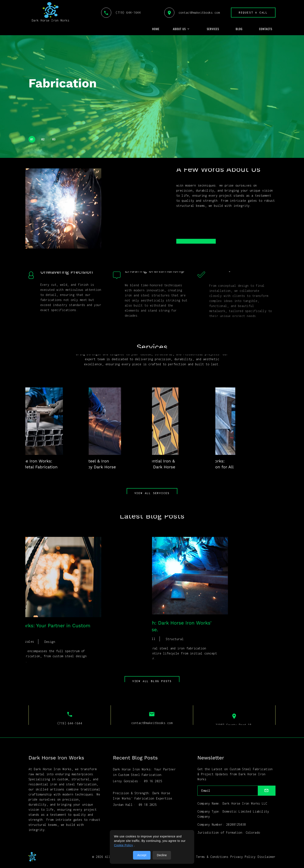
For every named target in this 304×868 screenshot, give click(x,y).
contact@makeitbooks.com (191, 13)
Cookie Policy (124, 845)
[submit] (267, 791)
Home (156, 29)
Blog (239, 29)
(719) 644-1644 (120, 13)
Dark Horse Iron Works (50, 12)
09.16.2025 (153, 780)
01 (32, 139)
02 (43, 139)
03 (54, 139)
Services (213, 29)
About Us (179, 29)
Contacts (266, 29)
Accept (142, 855)
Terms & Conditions (212, 857)
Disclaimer (267, 857)
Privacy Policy (243, 857)
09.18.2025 (148, 803)
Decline (162, 855)
